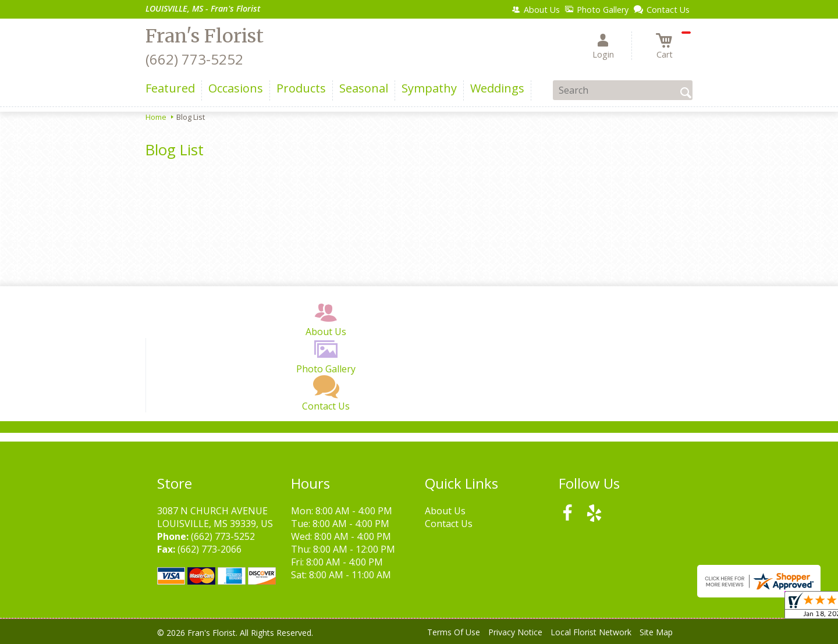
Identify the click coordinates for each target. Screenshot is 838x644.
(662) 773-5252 (194, 59)
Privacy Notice (515, 632)
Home (156, 117)
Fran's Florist (205, 36)
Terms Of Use (454, 632)
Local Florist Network (591, 632)
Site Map (656, 632)
